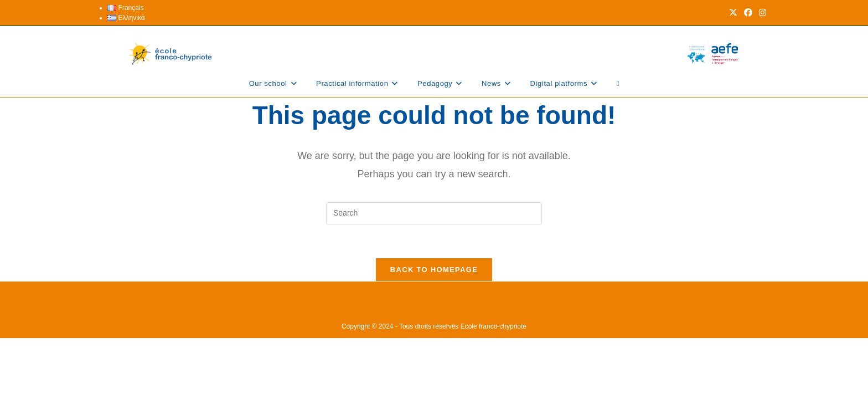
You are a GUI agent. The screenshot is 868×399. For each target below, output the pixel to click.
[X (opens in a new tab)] (733, 13)
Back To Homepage (434, 270)
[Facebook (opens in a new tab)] (748, 13)
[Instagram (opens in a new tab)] (761, 13)
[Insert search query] (434, 213)
